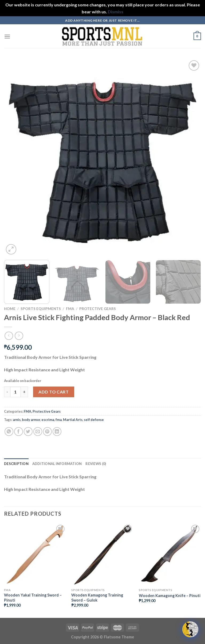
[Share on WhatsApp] (9, 432)
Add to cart (54, 392)
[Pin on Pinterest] (47, 432)
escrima (48, 420)
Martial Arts (73, 420)
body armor (31, 420)
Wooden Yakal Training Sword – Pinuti (33, 598)
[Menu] (7, 36)
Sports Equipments (41, 309)
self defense (94, 420)
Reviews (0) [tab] (96, 464)
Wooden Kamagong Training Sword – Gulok (97, 598)
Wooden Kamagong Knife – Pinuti (170, 596)
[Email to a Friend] (38, 432)
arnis (17, 420)
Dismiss (116, 12)
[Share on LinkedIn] (57, 432)
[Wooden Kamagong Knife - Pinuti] (170, 554)
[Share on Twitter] (28, 432)
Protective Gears (98, 309)
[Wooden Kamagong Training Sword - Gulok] (102, 554)
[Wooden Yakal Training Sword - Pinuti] (35, 554)
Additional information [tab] (57, 464)
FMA (70, 309)
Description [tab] (16, 464)
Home (10, 309)
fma (59, 420)
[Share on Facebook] (19, 432)
